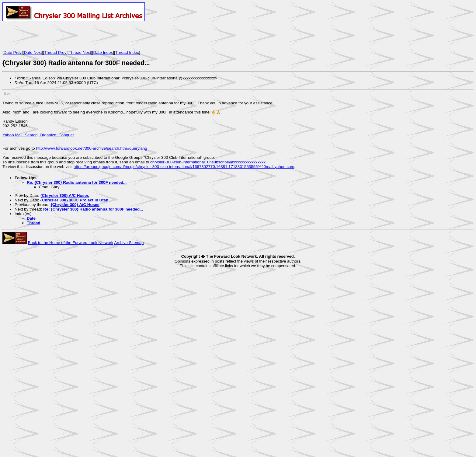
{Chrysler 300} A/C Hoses (64, 195)
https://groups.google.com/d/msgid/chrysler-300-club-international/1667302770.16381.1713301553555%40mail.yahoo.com (184, 167)
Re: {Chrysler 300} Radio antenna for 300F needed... (77, 182)
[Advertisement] (74, 34)
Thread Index (127, 52)
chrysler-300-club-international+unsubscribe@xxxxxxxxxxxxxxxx (208, 162)
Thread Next (80, 52)
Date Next (33, 52)
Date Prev (13, 52)
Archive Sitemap (129, 243)
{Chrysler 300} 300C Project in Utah (74, 200)
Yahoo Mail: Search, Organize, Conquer (38, 135)
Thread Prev (55, 52)
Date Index (103, 52)
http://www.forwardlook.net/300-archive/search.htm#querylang (91, 148)
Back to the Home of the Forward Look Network (71, 243)
